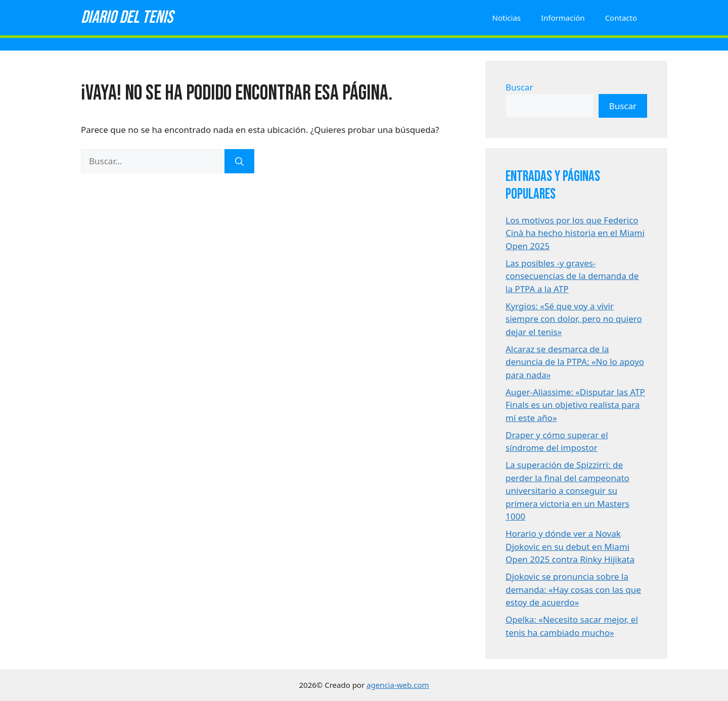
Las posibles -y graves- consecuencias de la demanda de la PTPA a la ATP (572, 276)
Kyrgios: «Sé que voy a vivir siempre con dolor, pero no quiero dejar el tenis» (574, 319)
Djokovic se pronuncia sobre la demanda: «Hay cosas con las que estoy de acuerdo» (573, 589)
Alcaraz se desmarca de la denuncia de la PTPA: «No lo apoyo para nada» (575, 362)
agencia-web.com (398, 685)
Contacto (621, 18)
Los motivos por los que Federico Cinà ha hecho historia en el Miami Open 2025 (575, 233)
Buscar (519, 87)
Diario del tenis (127, 17)
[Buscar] (239, 161)
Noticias (507, 18)
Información (563, 18)
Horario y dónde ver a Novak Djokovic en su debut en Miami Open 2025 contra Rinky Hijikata (570, 546)
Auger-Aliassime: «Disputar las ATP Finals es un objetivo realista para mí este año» (575, 405)
